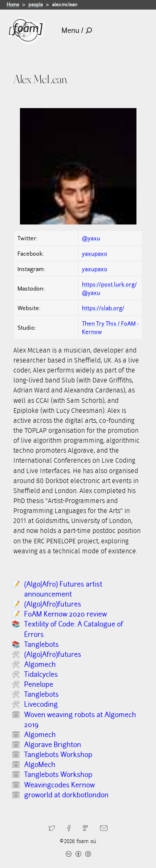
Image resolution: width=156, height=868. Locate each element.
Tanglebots (41, 645)
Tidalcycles (41, 674)
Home (13, 5)
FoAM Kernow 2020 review (66, 614)
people (36, 5)
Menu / (77, 31)
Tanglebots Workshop (58, 755)
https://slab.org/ (103, 308)
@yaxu (91, 238)
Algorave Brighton (53, 745)
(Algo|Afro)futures (53, 604)
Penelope (39, 684)
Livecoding (41, 704)
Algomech (40, 665)
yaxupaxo (95, 254)
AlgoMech (40, 765)
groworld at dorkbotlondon (66, 795)
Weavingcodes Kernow (59, 785)
